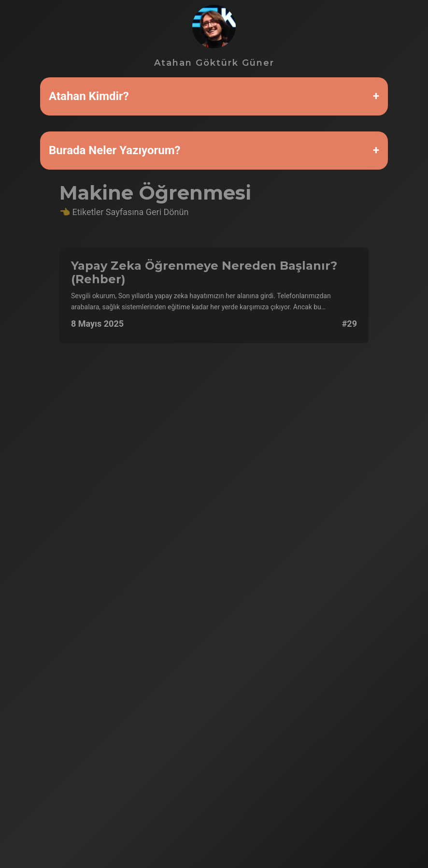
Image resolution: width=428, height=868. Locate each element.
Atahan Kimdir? (89, 96)
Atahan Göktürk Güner (214, 36)
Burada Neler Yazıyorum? (114, 150)
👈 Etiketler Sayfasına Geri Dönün (124, 212)
